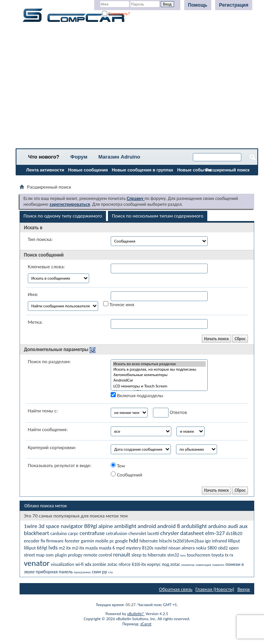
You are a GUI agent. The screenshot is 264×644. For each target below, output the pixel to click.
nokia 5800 (207, 548)
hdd (134, 541)
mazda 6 (107, 548)
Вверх (244, 589)
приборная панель (55, 572)
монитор (188, 565)
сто (111, 572)
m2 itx (65, 548)
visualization (63, 564)
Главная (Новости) (215, 589)
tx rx (229, 555)
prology (75, 555)
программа (82, 572)
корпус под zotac (164, 564)
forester (72, 541)
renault (122, 555)
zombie (99, 564)
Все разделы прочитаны (45, 180)
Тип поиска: (40, 239)
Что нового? (44, 157)
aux (243, 526)
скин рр (100, 572)
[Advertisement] (137, 88)
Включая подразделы (137, 395)
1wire (31, 526)
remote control (98, 555)
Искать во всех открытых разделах (159, 364)
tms (183, 555)
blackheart (36, 533)
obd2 (223, 548)
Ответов (170, 413)
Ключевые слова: (46, 267)
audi (233, 526)
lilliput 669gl (36, 548)
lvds (53, 548)
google (121, 541)
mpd (120, 548)
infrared (220, 541)
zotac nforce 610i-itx (127, 564)
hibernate (148, 541)
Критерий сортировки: (52, 447)
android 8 (169, 526)
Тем (118, 466)
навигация (203, 565)
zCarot (146, 624)
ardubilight (194, 526)
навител (218, 565)
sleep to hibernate (149, 555)
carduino (58, 533)
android (147, 526)
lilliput (234, 541)
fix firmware (52, 541)
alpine (105, 526)
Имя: (33, 294)
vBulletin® (136, 614)
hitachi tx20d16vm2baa (181, 541)
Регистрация (234, 5)
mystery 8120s (140, 548)
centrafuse (92, 533)
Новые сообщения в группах (143, 170)
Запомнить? (116, 14)
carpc (73, 533)
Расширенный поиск (228, 170)
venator (37, 563)
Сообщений (127, 475)
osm (50, 555)
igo (208, 541)
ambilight (125, 526)
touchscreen (199, 555)
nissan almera (182, 548)
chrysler (169, 533)
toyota (218, 555)
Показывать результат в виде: (60, 465)
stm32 (173, 555)
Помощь (198, 5)
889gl (91, 526)
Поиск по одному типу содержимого (63, 216)
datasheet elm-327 (203, 533)
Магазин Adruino (119, 157)
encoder (32, 541)
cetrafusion (117, 533)
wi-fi (80, 564)
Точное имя (119, 304)
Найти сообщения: (48, 429)
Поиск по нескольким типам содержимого (158, 216)
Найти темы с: (43, 411)
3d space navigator (61, 526)
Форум (79, 157)
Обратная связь (176, 589)
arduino (217, 526)
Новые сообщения (88, 170)
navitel (161, 548)
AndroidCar (159, 380)
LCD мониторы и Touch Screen (159, 386)
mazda (92, 548)
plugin (61, 555)
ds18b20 (234, 533)
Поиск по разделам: (49, 361)
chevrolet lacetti (144, 533)
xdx (88, 564)
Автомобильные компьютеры (159, 375)
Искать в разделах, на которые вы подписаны (159, 369)
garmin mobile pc (98, 541)
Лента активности (45, 170)
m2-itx (78, 548)
